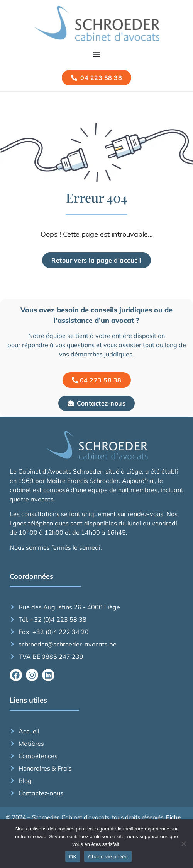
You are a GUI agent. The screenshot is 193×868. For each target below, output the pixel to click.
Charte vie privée (108, 857)
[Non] (183, 844)
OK (73, 857)
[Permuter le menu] (96, 55)
